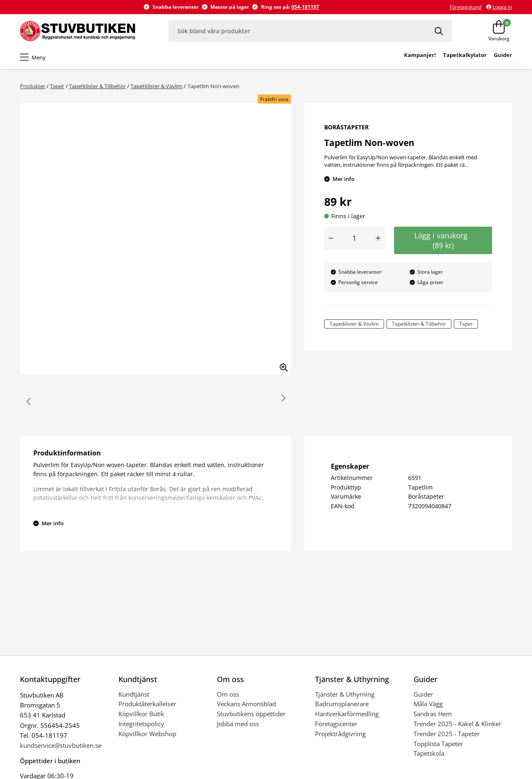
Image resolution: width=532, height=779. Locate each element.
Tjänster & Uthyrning (345, 694)
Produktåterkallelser (147, 704)
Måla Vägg (428, 704)
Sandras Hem (433, 714)
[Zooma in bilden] (281, 365)
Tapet (57, 86)
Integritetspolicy (141, 724)
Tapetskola (429, 753)
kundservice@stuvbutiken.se (61, 745)
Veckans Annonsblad (246, 704)
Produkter (33, 86)
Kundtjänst (134, 694)
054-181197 (305, 7)
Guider (423, 694)
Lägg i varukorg (443, 240)
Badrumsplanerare (342, 704)
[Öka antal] (378, 238)
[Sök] (439, 31)
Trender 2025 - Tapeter (447, 734)
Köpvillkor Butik (141, 714)
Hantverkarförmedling (347, 714)
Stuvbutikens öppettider (251, 714)
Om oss (228, 694)
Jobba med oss (238, 724)
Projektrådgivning (340, 734)
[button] (28, 402)
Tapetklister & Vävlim (156, 86)
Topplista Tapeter (438, 744)
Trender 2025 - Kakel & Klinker (457, 724)
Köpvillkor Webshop (147, 734)
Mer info (344, 179)
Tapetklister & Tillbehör (97, 86)
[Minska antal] (331, 238)
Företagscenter (336, 724)
